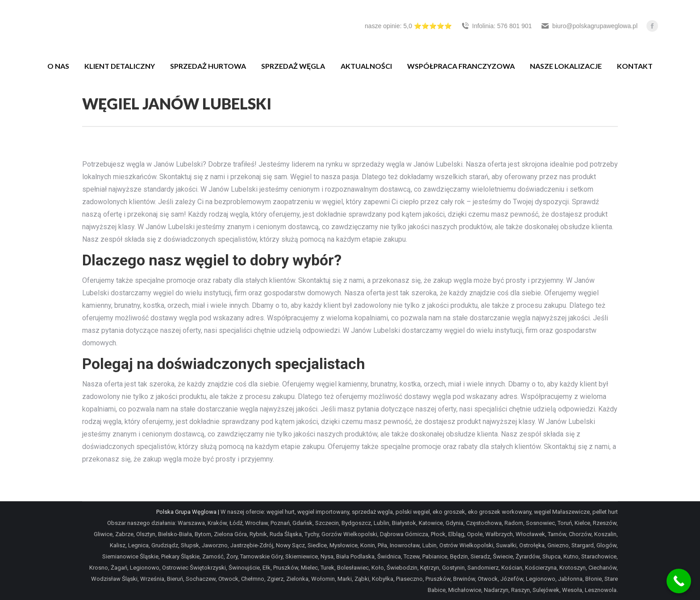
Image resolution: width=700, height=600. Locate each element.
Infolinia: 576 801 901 (496, 26)
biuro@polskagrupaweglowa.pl (589, 26)
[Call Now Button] (679, 581)
